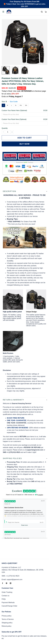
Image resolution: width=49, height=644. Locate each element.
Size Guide (14, 102)
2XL (21, 105)
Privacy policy (7, 599)
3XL (26, 105)
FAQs (4, 583)
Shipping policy (7, 606)
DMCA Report (25, 638)
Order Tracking (7, 576)
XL (16, 105)
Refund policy (7, 610)
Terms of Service (8, 603)
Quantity (5, 128)
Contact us (6, 579)
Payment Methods (8, 586)
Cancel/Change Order (10, 590)
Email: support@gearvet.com (12, 563)
